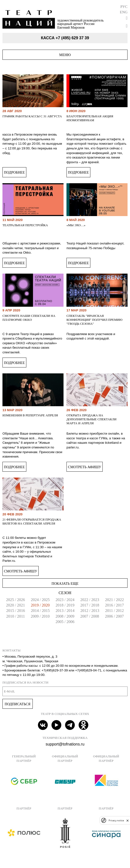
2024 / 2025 (40, 600)
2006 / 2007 (114, 616)
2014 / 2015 (40, 611)
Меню (65, 55)
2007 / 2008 (90, 616)
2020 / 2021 (16, 605)
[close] (128, 820)
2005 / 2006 (65, 622)
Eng (124, 12)
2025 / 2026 (16, 600)
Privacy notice (116, 820)
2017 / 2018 (90, 605)
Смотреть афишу (85, 467)
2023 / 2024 (65, 600)
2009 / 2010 (40, 616)
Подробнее (14, 172)
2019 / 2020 (40, 605)
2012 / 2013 (90, 611)
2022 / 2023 (90, 600)
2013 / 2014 (65, 611)
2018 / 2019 (65, 605)
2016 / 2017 (114, 605)
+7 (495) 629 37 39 (72, 38)
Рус (124, 7)
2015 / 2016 (16, 611)
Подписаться (18, 704)
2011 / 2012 (114, 611)
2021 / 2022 (114, 600)
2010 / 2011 (16, 616)
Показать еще (65, 584)
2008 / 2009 (65, 616)
